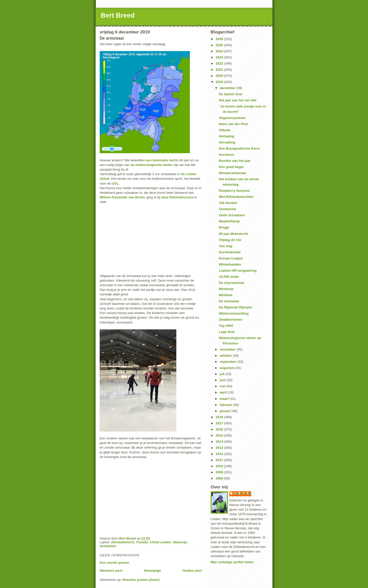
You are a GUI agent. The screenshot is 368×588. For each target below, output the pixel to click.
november (228, 349)
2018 (220, 417)
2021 (220, 70)
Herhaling (226, 136)
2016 (220, 429)
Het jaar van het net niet (238, 100)
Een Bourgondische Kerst (239, 148)
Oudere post (192, 571)
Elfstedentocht (123, 542)
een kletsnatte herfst (162, 160)
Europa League (231, 258)
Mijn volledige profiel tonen (232, 562)
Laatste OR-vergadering (238, 271)
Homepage (152, 571)
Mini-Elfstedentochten (236, 197)
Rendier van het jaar (235, 161)
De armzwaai (229, 301)
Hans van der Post (233, 124)
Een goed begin (231, 167)
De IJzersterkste (232, 283)
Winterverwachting (234, 313)
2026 (220, 39)
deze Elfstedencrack (177, 197)
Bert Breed (118, 15)
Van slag (226, 246)
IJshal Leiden (160, 542)
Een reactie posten (114, 563)
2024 (220, 51)
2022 (220, 63)
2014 (220, 442)
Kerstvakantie (230, 252)
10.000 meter (229, 277)
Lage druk (227, 332)
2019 (220, 82)
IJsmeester (227, 209)
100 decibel (228, 203)
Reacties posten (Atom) (141, 580)
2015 (220, 435)
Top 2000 (226, 326)
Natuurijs (180, 542)
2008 (220, 478)
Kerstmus (226, 155)
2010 (220, 466)
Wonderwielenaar (232, 173)
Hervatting (227, 142)
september (229, 362)
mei (223, 386)
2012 (220, 454)
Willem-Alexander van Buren (122, 197)
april (224, 392)
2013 (220, 448)
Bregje (224, 227)
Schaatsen (108, 546)
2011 (220, 460)
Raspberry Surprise (234, 191)
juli (223, 374)
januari (226, 411)
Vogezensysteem (232, 118)
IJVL (115, 183)
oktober (226, 356)
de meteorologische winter (152, 165)
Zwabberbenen (231, 320)
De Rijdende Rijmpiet (235, 307)
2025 (220, 45)
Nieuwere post (111, 571)
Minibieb (226, 295)
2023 (220, 57)
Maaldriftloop (229, 221)
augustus (228, 368)
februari (226, 405)
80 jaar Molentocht (233, 234)
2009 (220, 472)
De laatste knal (230, 94)
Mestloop (226, 289)
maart (225, 399)
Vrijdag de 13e (230, 240)
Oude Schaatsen (232, 215)
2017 (220, 423)
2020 (220, 76)
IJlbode (225, 130)
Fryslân (142, 542)
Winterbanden (230, 264)
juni (223, 380)
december (228, 88)
